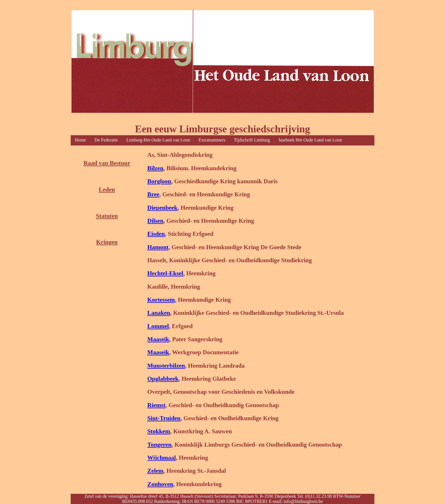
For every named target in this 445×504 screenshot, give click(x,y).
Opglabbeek (163, 379)
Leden (107, 189)
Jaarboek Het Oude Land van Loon (310, 140)
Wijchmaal (161, 458)
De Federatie (106, 140)
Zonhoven (160, 484)
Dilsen (155, 221)
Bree (153, 194)
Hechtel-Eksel (165, 273)
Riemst (156, 405)
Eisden (156, 234)
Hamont (158, 247)
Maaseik (158, 339)
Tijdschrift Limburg (252, 140)
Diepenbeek (162, 208)
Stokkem (159, 431)
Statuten (107, 216)
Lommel (158, 326)
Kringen (107, 242)
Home (80, 140)
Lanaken (159, 313)
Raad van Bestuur (107, 163)
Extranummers (212, 140)
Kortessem (161, 300)
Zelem (155, 471)
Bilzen (155, 168)
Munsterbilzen (166, 366)
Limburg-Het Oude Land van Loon (158, 140)
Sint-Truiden (164, 418)
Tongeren (159, 445)
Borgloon (159, 181)
